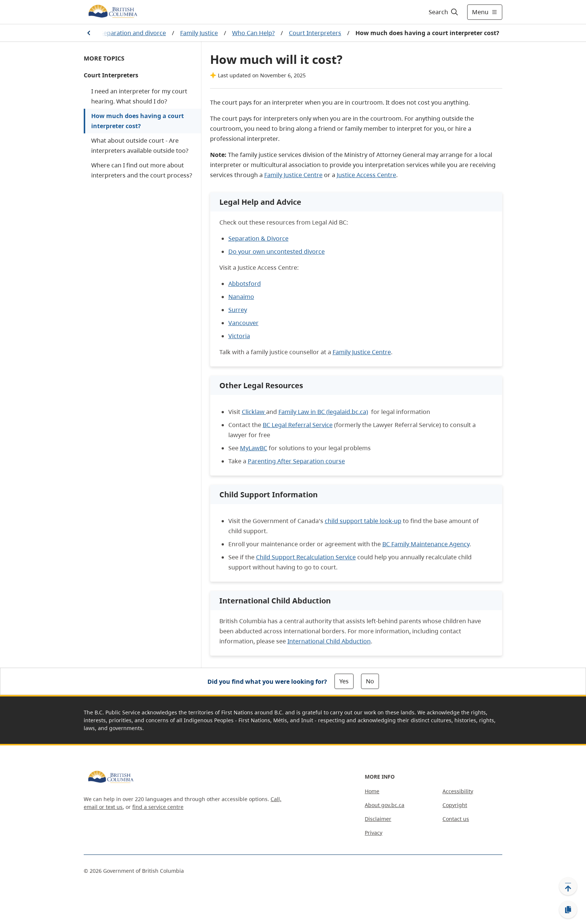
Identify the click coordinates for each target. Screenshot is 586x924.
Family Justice (199, 33)
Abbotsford (245, 284)
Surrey (238, 310)
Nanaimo (241, 297)
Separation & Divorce (258, 238)
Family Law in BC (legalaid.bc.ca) (323, 412)
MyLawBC (254, 448)
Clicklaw (254, 412)
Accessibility (458, 791)
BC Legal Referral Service (298, 425)
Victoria (239, 336)
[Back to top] (568, 886)
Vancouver (243, 323)
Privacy (374, 833)
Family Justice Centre (293, 175)
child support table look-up (363, 521)
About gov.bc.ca (385, 805)
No (370, 681)
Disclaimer (378, 819)
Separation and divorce (133, 33)
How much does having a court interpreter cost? (138, 121)
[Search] (444, 12)
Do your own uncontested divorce (277, 251)
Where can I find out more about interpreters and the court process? (142, 170)
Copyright (455, 805)
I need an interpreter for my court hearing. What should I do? (139, 96)
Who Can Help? (253, 33)
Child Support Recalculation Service (306, 557)
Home (372, 791)
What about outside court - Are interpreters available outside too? (140, 146)
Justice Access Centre (366, 175)
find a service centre (158, 807)
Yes (344, 681)
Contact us (456, 819)
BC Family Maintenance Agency (426, 544)
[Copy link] (568, 910)
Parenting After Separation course (296, 461)
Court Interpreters (315, 33)
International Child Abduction (329, 641)
